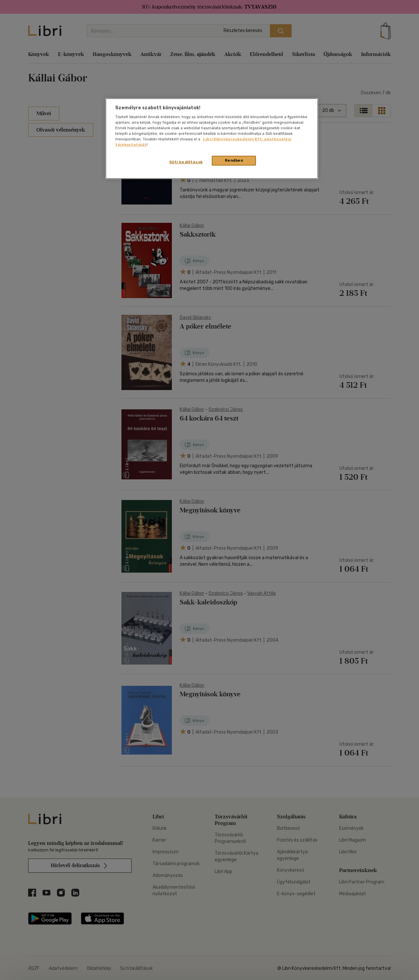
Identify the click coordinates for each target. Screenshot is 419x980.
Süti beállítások (186, 162)
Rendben (234, 160)
